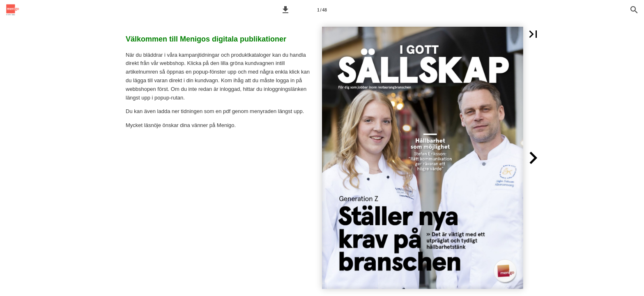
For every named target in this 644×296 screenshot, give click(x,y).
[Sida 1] (322, 10)
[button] (285, 10)
